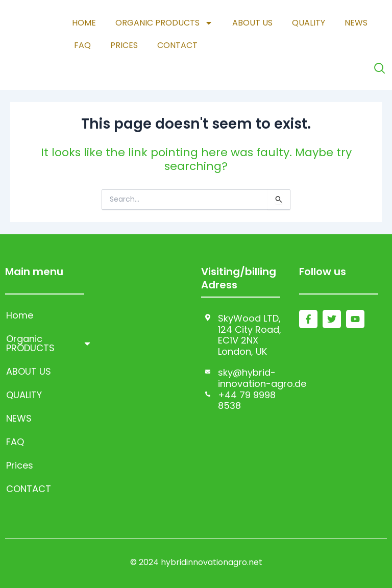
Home (84, 23)
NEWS (356, 23)
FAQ (82, 45)
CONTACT (177, 45)
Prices (124, 45)
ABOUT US (252, 23)
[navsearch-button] (379, 68)
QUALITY (309, 23)
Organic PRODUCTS (164, 23)
